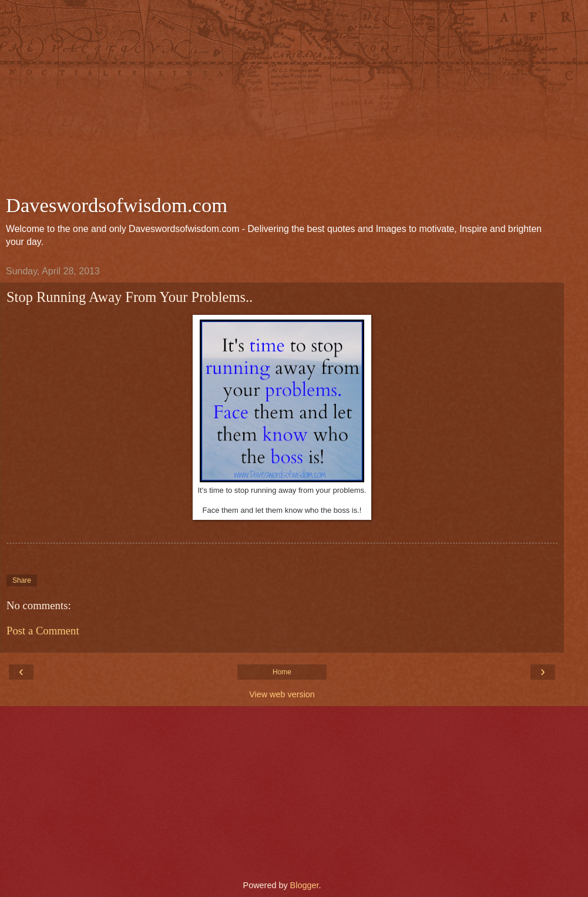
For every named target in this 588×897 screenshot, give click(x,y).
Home (282, 672)
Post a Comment (43, 631)
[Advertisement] (282, 100)
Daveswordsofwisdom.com (117, 205)
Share (22, 580)
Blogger (305, 885)
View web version (282, 694)
